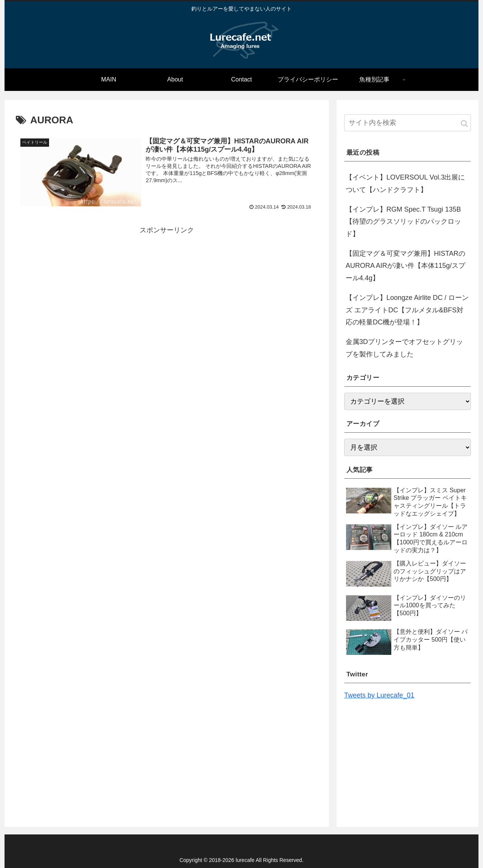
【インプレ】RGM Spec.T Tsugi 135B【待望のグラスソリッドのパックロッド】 (403, 222)
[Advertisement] (167, 289)
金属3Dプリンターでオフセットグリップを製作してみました (404, 348)
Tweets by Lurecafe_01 (379, 695)
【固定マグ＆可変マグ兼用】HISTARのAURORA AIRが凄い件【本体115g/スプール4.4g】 (405, 266)
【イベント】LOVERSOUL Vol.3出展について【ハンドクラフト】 (405, 183)
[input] (408, 123)
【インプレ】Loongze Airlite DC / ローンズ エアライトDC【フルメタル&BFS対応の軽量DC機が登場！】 (407, 310)
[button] (464, 124)
